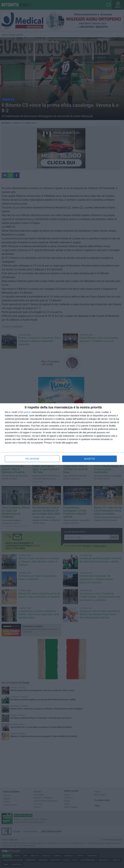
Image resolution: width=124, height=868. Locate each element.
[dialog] (62, 434)
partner (27, 412)
